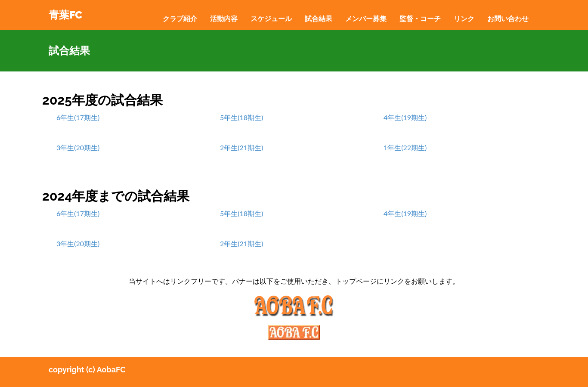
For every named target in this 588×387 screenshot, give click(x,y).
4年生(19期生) (405, 117)
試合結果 (319, 18)
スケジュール (271, 18)
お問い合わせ (508, 18)
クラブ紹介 (180, 18)
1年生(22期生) (405, 147)
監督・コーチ (420, 18)
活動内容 (224, 18)
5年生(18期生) (241, 117)
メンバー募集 (366, 18)
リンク (464, 18)
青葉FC (65, 15)
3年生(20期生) (78, 147)
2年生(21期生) (241, 147)
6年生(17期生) (78, 117)
